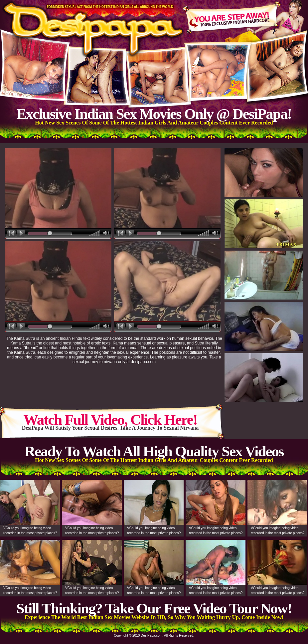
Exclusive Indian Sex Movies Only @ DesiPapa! (154, 114)
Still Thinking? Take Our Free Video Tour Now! (154, 608)
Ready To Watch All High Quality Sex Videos (154, 451)
